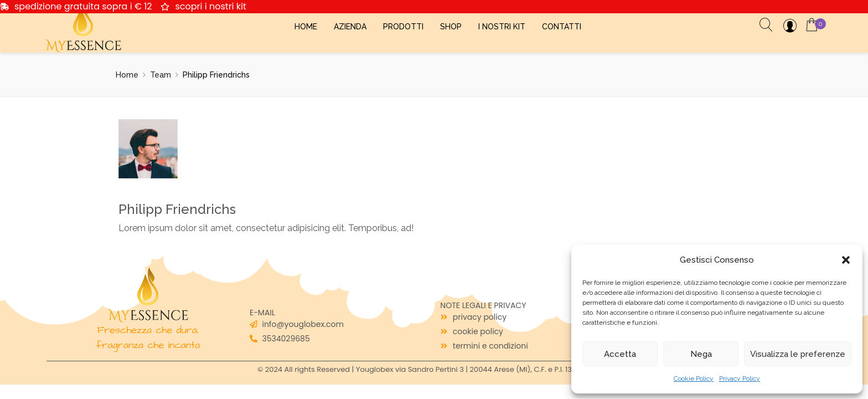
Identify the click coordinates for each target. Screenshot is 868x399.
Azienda (350, 27)
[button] (846, 260)
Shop (451, 27)
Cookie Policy (694, 378)
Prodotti (403, 27)
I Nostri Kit (502, 27)
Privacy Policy (740, 378)
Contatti (562, 27)
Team (161, 75)
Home (306, 27)
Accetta (620, 354)
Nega (701, 354)
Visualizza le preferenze (798, 354)
